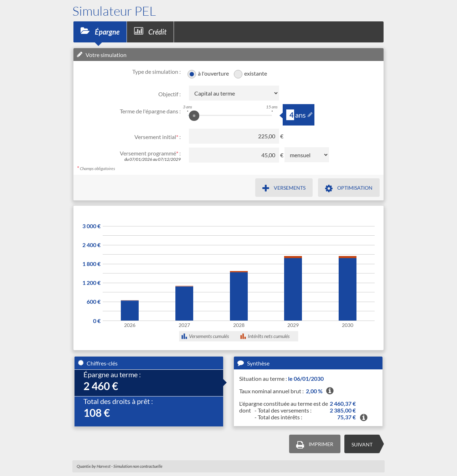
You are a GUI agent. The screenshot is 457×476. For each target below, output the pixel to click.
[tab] (149, 383)
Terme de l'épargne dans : (150, 111)
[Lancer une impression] (315, 444)
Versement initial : (158, 137)
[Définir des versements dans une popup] (284, 188)
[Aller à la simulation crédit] (362, 444)
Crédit (150, 31)
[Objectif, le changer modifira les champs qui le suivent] (234, 93)
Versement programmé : (150, 153)
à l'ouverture (213, 73)
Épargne (100, 31)
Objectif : (170, 94)
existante (255, 73)
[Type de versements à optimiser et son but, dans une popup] (349, 188)
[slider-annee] (290, 115)
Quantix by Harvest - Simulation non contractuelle (120, 466)
